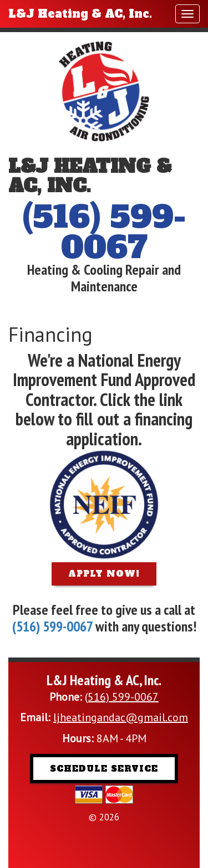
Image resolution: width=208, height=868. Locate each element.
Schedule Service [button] (104, 769)
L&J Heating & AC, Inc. (80, 14)
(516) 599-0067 (104, 232)
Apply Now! (104, 574)
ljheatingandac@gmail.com (121, 717)
